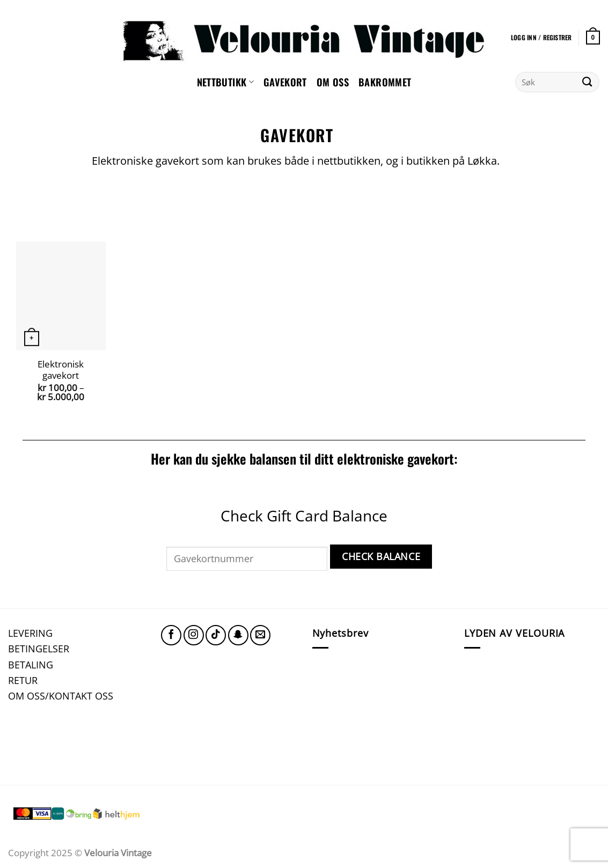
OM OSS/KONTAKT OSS (61, 696)
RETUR (23, 680)
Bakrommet (385, 82)
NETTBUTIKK (225, 82)
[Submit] (587, 82)
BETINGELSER (39, 648)
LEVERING (30, 633)
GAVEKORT (285, 82)
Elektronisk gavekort (61, 370)
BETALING (31, 664)
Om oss (333, 82)
